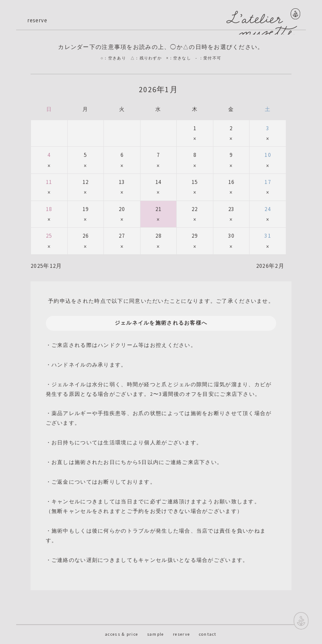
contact (208, 634)
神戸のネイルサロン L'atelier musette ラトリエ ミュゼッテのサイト (260, 21)
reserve (181, 634)
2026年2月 (270, 266)
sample (156, 634)
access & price (122, 634)
